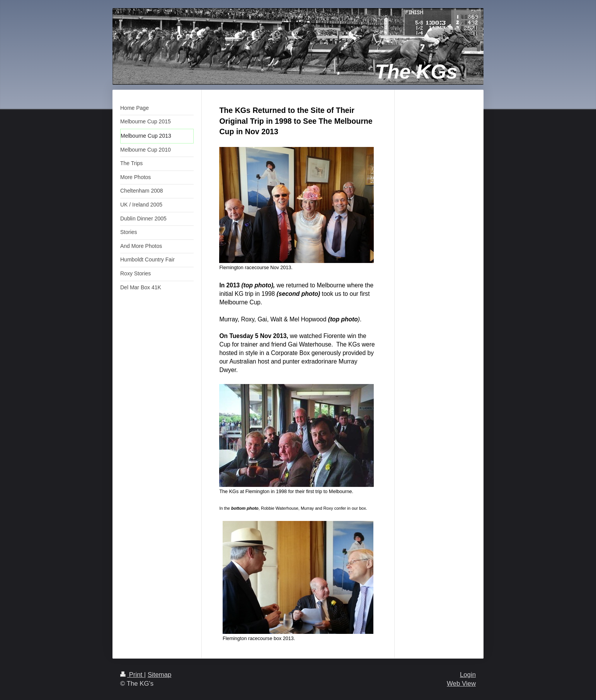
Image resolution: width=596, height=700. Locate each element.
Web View (461, 684)
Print (132, 675)
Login (468, 675)
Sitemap (160, 675)
